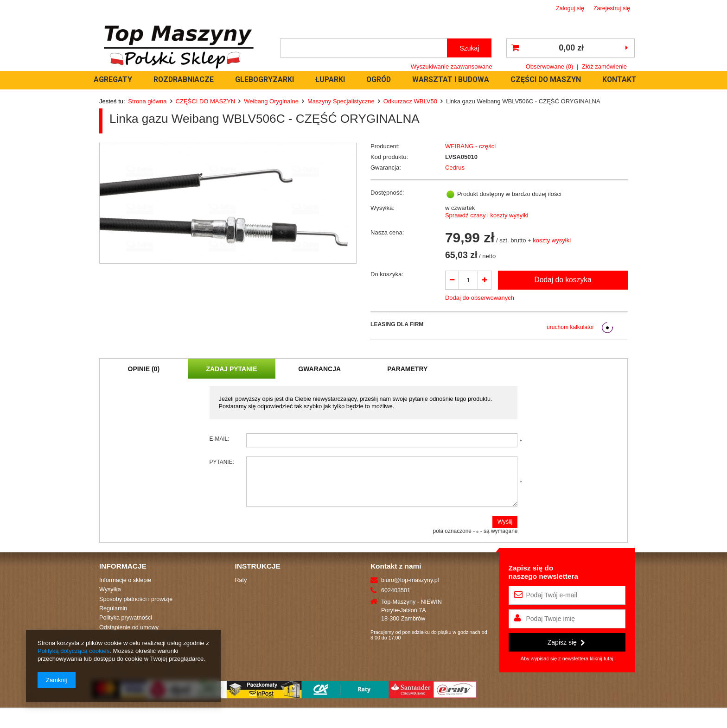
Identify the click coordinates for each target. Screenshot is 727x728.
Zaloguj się (570, 8)
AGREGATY (113, 79)
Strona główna (147, 101)
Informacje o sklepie (125, 589)
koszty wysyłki (552, 240)
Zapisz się (566, 651)
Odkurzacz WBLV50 (410, 101)
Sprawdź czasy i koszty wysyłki (487, 215)
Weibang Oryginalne (271, 101)
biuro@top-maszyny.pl (410, 589)
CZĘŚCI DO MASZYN (546, 79)
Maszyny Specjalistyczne (341, 101)
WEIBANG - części (470, 146)
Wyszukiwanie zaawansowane (452, 66)
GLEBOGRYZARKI (265, 79)
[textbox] (364, 48)
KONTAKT (619, 79)
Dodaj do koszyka (563, 280)
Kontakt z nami (396, 574)
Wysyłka (110, 598)
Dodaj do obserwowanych (480, 298)
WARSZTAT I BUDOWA (451, 79)
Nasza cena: (387, 232)
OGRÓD (379, 79)
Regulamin (113, 617)
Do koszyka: (387, 274)
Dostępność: (387, 193)
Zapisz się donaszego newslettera (544, 580)
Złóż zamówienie (604, 66)
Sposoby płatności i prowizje (136, 608)
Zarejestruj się (612, 8)
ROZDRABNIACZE (184, 79)
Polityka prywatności (126, 626)
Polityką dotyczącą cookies (73, 651)
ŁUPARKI (330, 79)
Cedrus (455, 168)
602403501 (396, 599)
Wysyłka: (383, 208)
